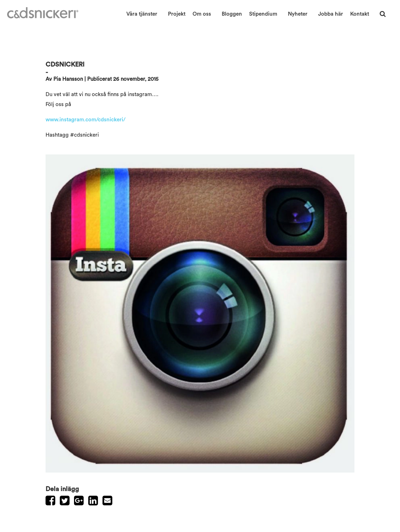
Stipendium (263, 14)
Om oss (202, 14)
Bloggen (232, 14)
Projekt (177, 14)
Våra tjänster (142, 14)
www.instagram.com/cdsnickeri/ (86, 120)
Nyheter (298, 14)
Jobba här (331, 14)
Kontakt (360, 14)
